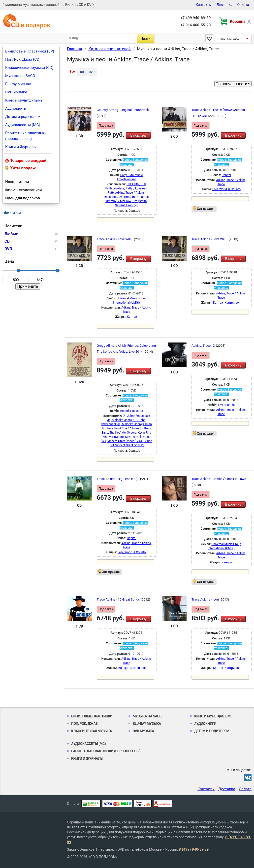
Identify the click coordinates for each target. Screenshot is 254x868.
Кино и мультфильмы (24, 100)
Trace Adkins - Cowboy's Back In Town (219, 479)
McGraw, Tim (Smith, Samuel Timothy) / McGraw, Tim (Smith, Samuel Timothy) (127, 201)
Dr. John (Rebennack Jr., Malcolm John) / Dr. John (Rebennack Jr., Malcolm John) (126, 420)
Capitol (226, 175)
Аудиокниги (16, 108)
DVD (92, 72)
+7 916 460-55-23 (195, 25)
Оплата (243, 5)
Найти (145, 38)
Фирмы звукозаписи (24, 190)
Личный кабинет (232, 39)
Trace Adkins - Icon (206, 599)
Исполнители (17, 182)
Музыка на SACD (20, 76)
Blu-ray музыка (18, 84)
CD (82, 72)
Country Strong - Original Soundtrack (123, 110)
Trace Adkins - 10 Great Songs (119, 599)
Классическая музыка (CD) (29, 68)
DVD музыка (16, 92)
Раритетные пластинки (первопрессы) (26, 136)
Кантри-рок (232, 303)
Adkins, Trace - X (204, 346)
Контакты (204, 5)
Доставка (224, 5)
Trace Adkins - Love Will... (115, 239)
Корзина (241, 21)
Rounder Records (132, 411)
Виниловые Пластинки (92, 716)
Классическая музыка (92, 731)
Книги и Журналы (21, 147)
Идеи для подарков (23, 198)
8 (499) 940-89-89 (194, 849)
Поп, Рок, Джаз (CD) (23, 59)
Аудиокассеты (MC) (23, 125)
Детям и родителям (23, 117)
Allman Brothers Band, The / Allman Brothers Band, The (127, 428)
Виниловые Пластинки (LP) (30, 51)
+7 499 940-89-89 (195, 18)
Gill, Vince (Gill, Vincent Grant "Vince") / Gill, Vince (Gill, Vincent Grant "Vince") (126, 441)
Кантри (132, 317)
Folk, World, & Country (227, 189)
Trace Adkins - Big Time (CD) (118, 479)
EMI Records (226, 405)
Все (72, 72)
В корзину (138, 135)
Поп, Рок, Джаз (84, 724)
